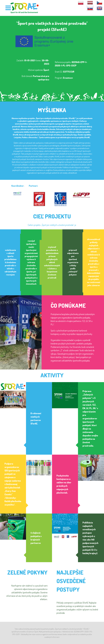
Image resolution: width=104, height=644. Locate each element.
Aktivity (52, 375)
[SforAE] (24, 8)
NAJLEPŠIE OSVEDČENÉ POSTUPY (71, 581)
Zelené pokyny (27, 572)
